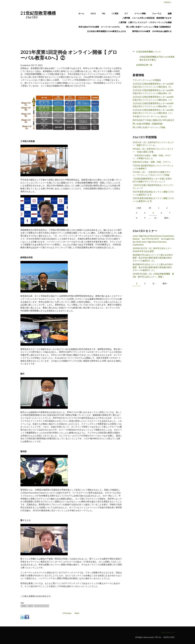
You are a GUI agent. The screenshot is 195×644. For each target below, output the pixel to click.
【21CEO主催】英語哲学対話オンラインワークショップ (153, 187)
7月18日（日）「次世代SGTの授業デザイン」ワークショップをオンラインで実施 (152, 173)
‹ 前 (150, 208)
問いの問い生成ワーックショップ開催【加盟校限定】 (149, 27)
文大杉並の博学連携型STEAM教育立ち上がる (106, 31)
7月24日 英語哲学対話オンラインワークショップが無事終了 (153, 167)
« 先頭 (139, 208)
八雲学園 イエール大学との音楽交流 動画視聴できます (147, 18)
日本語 (167, 2)
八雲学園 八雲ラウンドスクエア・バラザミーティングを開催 (146, 22)
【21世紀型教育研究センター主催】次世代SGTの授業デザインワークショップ (152, 180)
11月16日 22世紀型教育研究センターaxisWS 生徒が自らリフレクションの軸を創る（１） (153, 111)
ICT (126, 13)
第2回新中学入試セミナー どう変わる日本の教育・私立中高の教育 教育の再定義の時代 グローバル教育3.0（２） (153, 258)
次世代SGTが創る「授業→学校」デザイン (152, 162)
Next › (77, 613)
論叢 (170, 13)
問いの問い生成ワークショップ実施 (149, 127)
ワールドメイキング (41, 606)
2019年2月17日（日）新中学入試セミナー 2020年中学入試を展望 (153, 250)
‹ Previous (67, 613)
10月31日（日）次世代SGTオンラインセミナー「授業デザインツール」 (153, 144)
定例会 (24, 606)
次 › (156, 218)
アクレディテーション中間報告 (147, 80)
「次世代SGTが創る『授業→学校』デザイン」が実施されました (152, 157)
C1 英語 (115, 13)
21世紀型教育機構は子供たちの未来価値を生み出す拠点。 (157, 58)
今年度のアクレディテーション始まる (150, 116)
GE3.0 (93, 13)
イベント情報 (140, 13)
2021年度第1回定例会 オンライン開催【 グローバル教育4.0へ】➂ (153, 193)
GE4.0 (30, 606)
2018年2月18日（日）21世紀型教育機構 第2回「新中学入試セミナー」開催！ (153, 275)
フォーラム (157, 13)
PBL (104, 13)
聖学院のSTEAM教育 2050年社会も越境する (152, 31)
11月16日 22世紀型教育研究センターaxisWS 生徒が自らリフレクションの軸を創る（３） (153, 98)
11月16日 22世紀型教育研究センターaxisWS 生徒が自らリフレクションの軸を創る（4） (153, 92)
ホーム (81, 13)
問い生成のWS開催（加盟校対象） (148, 124)
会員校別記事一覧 (144, 65)
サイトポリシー (168, 632)
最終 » (167, 218)
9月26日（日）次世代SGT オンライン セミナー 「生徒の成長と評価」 (153, 150)
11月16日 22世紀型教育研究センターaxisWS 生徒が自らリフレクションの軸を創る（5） (153, 85)
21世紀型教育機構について (148, 52)
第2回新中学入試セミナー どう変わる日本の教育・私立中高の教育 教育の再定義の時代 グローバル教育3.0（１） (153, 267)
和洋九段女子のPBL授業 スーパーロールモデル (99, 27)
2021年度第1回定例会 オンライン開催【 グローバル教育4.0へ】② (153, 200)
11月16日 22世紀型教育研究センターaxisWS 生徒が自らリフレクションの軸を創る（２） (153, 105)
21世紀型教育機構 (38, 13)
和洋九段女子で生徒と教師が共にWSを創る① (153, 120)
